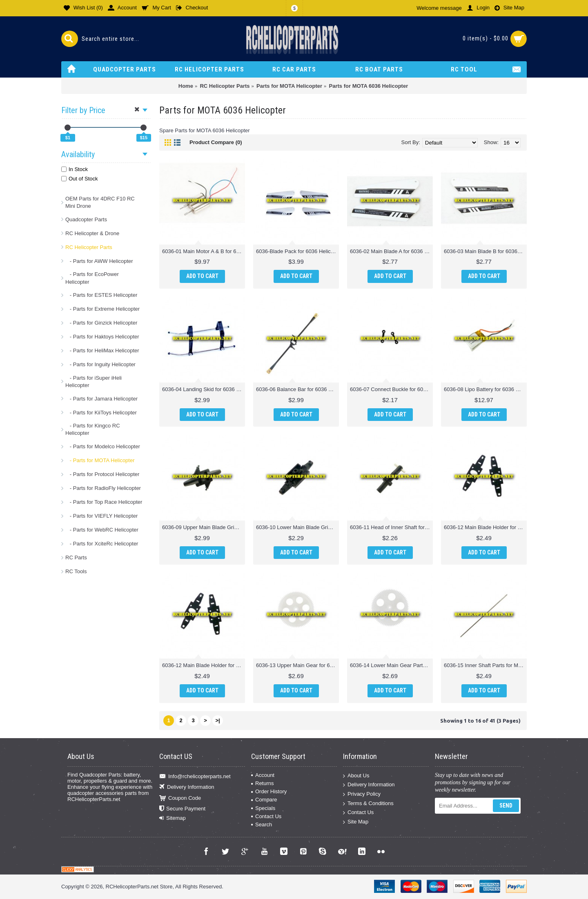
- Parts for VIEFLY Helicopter (101, 516)
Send (506, 806)
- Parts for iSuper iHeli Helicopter (94, 382)
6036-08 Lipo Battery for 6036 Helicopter (485, 389)
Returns (263, 783)
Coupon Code (180, 798)
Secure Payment (182, 809)
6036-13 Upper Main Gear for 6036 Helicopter (297, 665)
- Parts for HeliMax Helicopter (102, 350)
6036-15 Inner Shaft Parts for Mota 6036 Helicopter (485, 665)
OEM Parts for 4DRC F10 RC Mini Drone (100, 202)
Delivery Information (187, 787)
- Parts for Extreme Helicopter (102, 309)
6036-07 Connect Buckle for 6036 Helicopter (391, 389)
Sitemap (173, 818)
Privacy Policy (362, 794)
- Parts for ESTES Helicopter (101, 295)
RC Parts (76, 557)
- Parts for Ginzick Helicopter (101, 323)
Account (263, 775)
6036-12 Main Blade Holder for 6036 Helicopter (485, 527)
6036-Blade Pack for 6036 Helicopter (297, 251)
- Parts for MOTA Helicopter (100, 460)
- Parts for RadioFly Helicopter (103, 488)
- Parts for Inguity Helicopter (100, 364)
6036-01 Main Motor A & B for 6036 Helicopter (204, 251)
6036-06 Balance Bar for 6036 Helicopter (297, 389)
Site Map (356, 822)
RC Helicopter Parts (89, 247)
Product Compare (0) (216, 142)
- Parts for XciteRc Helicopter (102, 544)
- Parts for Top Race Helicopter (104, 502)
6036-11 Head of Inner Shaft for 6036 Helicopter (391, 527)
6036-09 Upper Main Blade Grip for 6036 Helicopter (204, 527)
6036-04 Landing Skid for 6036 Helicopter (204, 389)
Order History (269, 791)
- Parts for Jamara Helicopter (101, 399)
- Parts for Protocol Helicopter (102, 474)
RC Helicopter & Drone (92, 233)
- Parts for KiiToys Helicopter (101, 413)
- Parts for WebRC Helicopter (102, 530)
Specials (263, 808)
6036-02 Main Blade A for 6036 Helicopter (391, 251)
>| (217, 720)
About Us (356, 775)
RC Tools (76, 571)
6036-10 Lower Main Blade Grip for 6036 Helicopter (297, 527)
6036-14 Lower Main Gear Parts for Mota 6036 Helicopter (391, 665)
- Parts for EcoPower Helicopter (92, 278)
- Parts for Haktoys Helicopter (102, 337)
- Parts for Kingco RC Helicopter (93, 429)
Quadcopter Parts (86, 219)
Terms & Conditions (368, 803)
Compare (264, 800)
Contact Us (266, 816)
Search (262, 824)
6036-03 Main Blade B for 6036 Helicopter (485, 251)
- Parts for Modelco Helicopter (103, 446)
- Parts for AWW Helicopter (99, 261)
